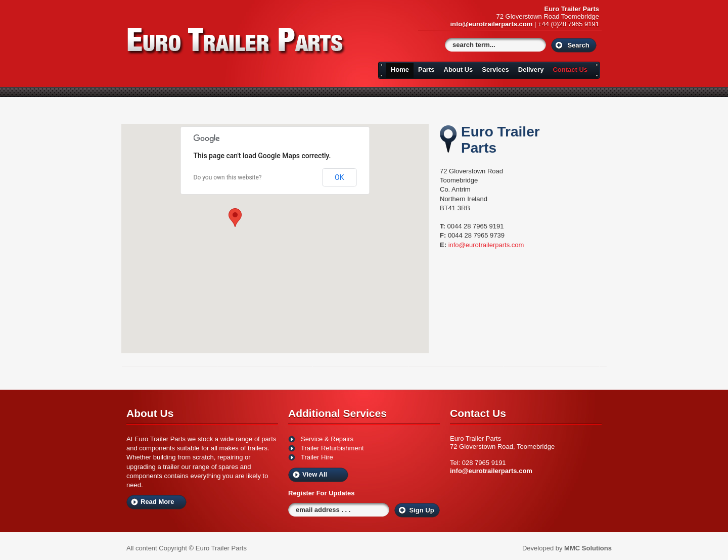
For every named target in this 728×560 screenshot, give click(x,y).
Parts (426, 69)
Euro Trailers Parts (237, 41)
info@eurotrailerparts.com (491, 24)
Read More (157, 502)
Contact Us (570, 69)
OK (339, 177)
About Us (459, 69)
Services (495, 69)
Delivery (531, 69)
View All (315, 474)
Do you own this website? (228, 177)
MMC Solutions (588, 548)
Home (400, 69)
